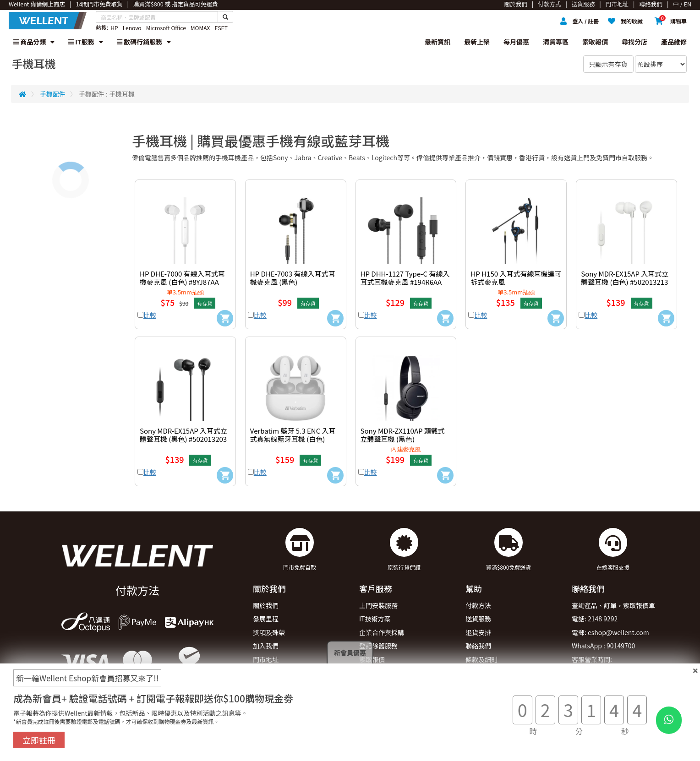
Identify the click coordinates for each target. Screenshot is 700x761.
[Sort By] (661, 64)
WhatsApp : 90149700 (603, 646)
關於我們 (266, 605)
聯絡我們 (478, 646)
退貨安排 (478, 632)
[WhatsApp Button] (669, 720)
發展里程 (266, 619)
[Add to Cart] (225, 318)
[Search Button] (225, 17)
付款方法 (478, 605)
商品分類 (34, 42)
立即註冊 (39, 740)
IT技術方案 (375, 619)
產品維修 (674, 42)
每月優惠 (516, 42)
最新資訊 (437, 42)
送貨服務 (478, 619)
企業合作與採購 (382, 632)
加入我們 (266, 646)
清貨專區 (556, 42)
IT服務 (86, 42)
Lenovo (132, 28)
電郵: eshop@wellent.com (610, 632)
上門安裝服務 (378, 605)
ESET (221, 28)
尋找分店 (634, 42)
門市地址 (266, 659)
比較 (150, 315)
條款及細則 (481, 659)
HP (114, 28)
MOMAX (200, 28)
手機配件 (53, 94)
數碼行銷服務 (144, 42)
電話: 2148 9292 (595, 619)
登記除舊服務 (378, 646)
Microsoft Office (166, 28)
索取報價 (595, 42)
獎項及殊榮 (269, 632)
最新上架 (477, 42)
